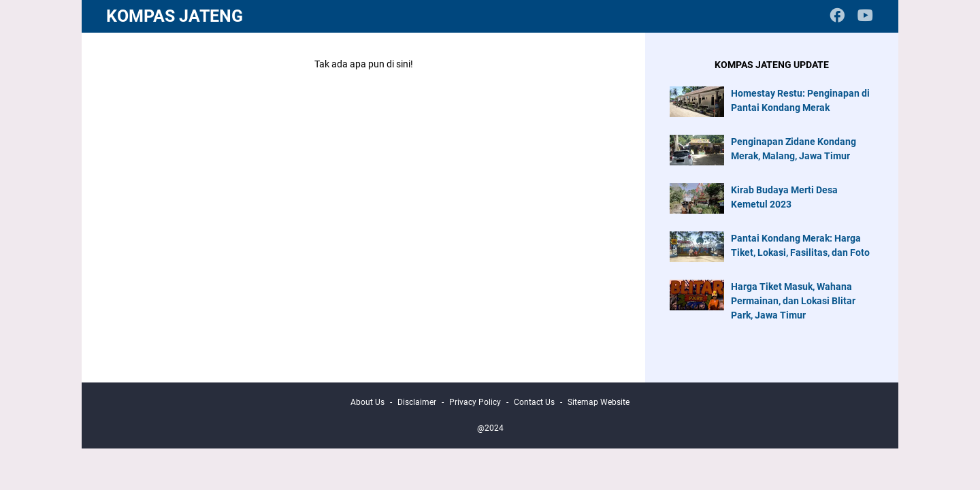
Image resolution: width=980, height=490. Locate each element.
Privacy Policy (475, 402)
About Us (367, 402)
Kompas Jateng (175, 16)
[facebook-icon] (837, 17)
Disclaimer (417, 402)
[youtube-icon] (865, 17)
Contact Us (534, 402)
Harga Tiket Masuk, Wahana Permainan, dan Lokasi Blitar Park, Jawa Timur (793, 301)
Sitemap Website (599, 402)
